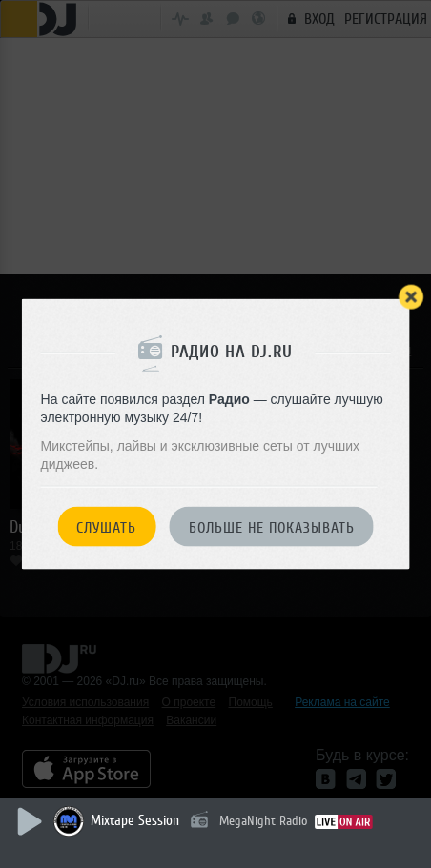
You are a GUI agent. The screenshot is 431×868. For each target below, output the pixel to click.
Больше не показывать (272, 527)
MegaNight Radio (263, 821)
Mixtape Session (135, 821)
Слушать (106, 527)
